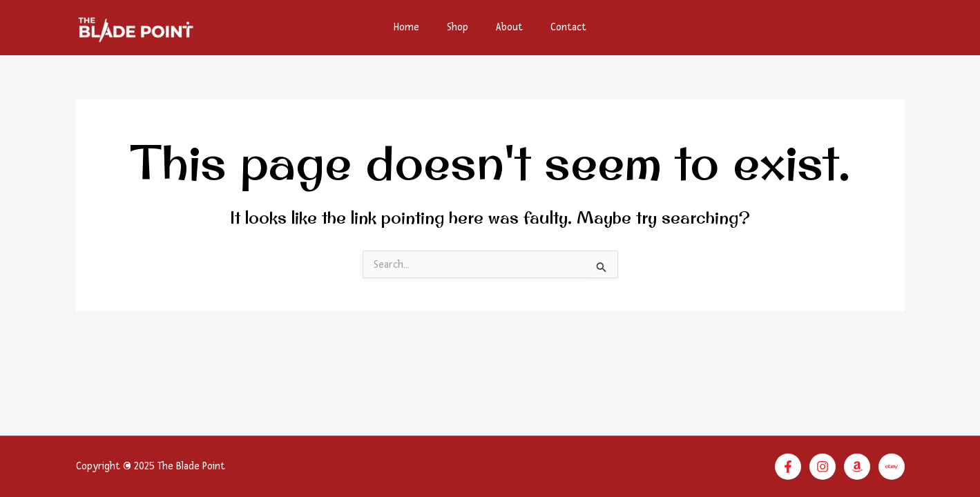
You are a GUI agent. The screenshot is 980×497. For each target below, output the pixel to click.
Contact (568, 27)
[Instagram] (823, 467)
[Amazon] (857, 467)
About (509, 27)
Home (406, 27)
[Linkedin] (892, 467)
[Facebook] (788, 467)
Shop (458, 27)
